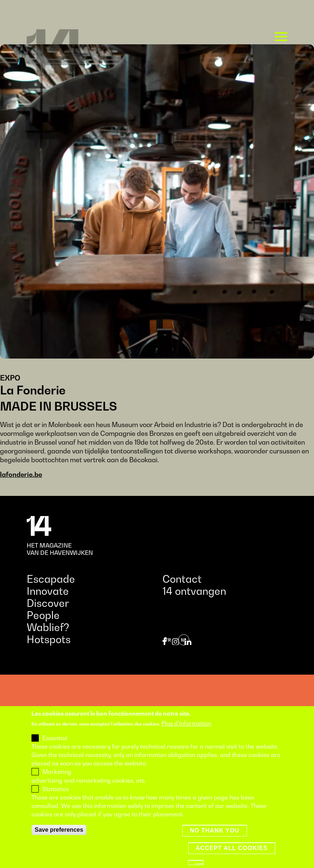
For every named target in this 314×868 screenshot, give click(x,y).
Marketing (57, 785)
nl (184, 640)
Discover (48, 603)
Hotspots (49, 639)
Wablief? (48, 627)
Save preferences (59, 843)
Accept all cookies (232, 861)
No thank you (215, 843)
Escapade (51, 579)
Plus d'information (186, 737)
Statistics (56, 802)
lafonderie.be (21, 474)
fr (168, 640)
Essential (55, 751)
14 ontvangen (194, 591)
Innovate (48, 591)
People (43, 615)
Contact (182, 579)
